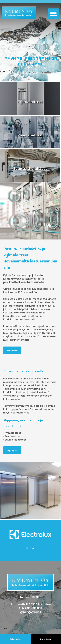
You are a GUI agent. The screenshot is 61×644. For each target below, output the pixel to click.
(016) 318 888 (34, 608)
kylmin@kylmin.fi (31, 612)
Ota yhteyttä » (12, 351)
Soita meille (15, 639)
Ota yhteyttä (46, 639)
